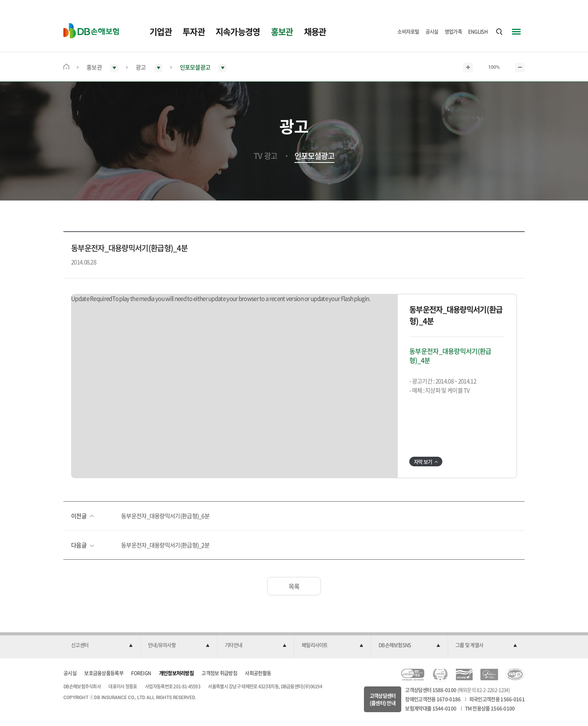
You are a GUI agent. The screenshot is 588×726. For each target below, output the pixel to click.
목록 (294, 586)
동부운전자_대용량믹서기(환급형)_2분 (165, 545)
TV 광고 (266, 156)
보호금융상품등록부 (104, 673)
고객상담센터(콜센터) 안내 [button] (383, 699)
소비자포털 (408, 31)
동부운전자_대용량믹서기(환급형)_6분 (165, 516)
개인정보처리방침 (176, 673)
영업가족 (453, 31)
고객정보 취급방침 (219, 673)
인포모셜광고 (314, 156)
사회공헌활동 (258, 673)
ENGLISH (478, 31)
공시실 (432, 31)
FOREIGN (141, 673)
